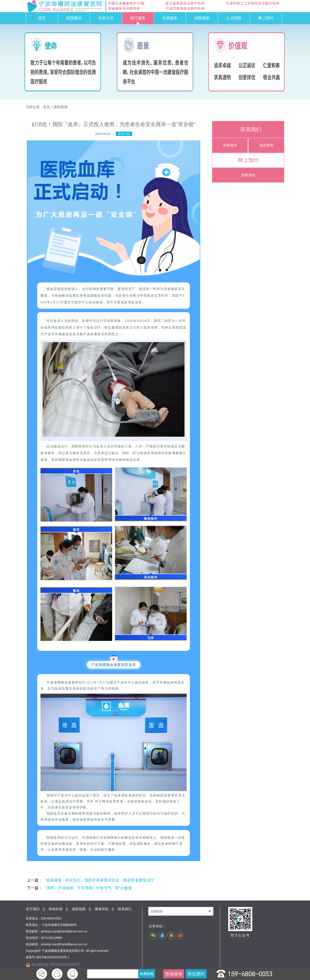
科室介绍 (106, 18)
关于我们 (33, 909)
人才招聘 (234, 18)
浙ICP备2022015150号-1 (53, 957)
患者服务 (170, 18)
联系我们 (125, 909)
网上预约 (266, 18)
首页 (42, 18)
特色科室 (56, 909)
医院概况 (74, 18)
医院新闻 (61, 107)
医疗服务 (138, 18)
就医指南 (202, 18)
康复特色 (102, 909)
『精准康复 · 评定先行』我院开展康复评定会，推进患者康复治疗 (98, 880)
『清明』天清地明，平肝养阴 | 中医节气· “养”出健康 (87, 888)
